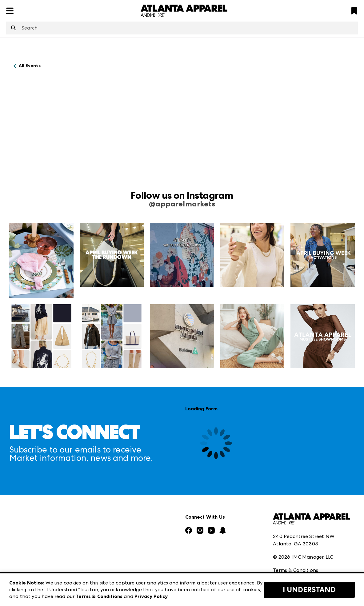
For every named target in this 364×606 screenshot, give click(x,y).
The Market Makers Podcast (43, 530)
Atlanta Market (116, 495)
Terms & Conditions (296, 521)
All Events (30, 66)
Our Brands (23, 543)
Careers (18, 570)
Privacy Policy (289, 535)
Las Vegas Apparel (119, 522)
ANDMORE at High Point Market (135, 549)
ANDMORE (110, 563)
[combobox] (182, 28)
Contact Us (22, 557)
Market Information (33, 482)
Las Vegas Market (118, 536)
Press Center (24, 495)
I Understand (309, 590)
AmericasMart (114, 482)
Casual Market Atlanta (124, 509)
